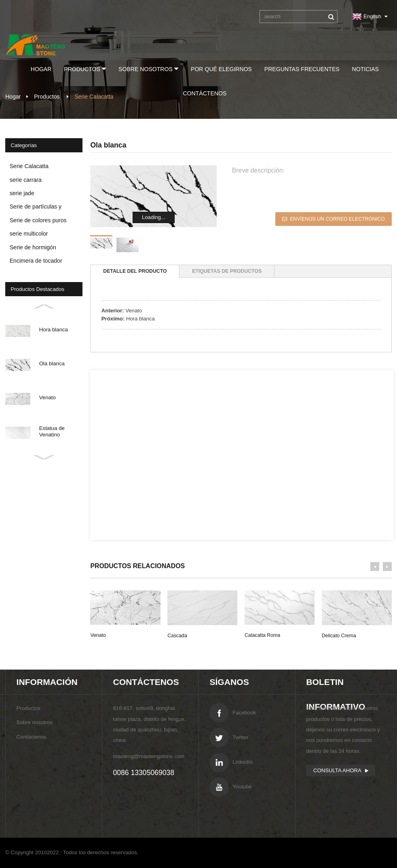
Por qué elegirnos (221, 69)
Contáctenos (205, 93)
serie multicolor (29, 234)
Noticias (366, 69)
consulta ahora (337, 770)
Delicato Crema (339, 636)
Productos (85, 69)
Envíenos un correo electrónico (337, 219)
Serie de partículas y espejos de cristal (36, 208)
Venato (134, 311)
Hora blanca (140, 319)
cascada (177, 636)
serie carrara (26, 180)
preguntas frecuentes (302, 69)
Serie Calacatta (29, 166)
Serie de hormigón (33, 247)
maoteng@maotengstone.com (149, 756)
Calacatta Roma (262, 635)
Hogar (41, 69)
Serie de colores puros (38, 220)
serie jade (22, 193)
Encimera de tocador (36, 261)
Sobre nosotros (148, 69)
